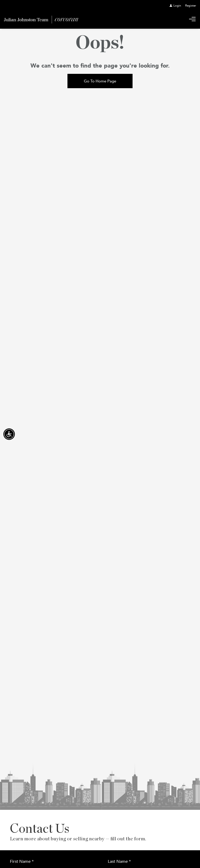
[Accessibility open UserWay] (9, 434)
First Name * (22, 861)
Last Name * (119, 861)
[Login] (175, 5)
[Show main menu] (192, 20)
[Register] (191, 5)
